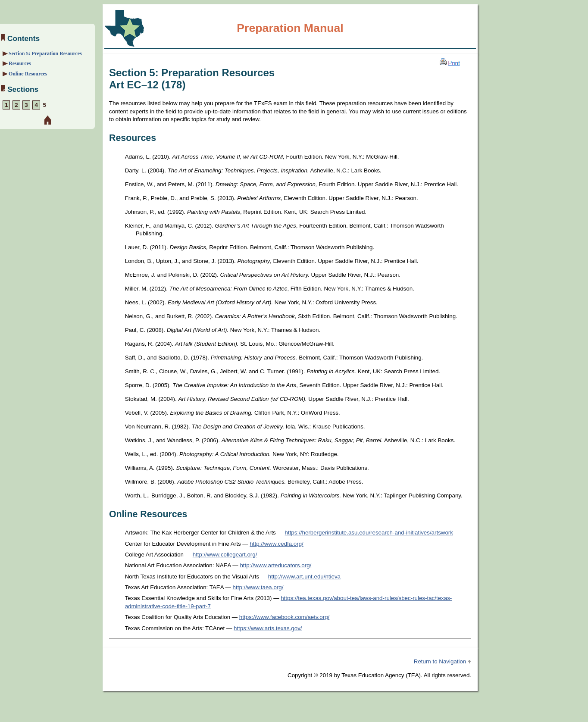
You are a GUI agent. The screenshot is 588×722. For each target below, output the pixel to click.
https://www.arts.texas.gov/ (268, 628)
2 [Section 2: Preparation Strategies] (16, 105)
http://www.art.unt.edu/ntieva (304, 577)
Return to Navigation (443, 661)
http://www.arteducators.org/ (275, 565)
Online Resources (28, 74)
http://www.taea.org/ (258, 587)
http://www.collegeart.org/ (225, 555)
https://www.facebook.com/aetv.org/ (284, 617)
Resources (20, 63)
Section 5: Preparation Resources (45, 53)
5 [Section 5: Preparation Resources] (45, 105)
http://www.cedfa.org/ (276, 544)
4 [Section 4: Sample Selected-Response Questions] (36, 105)
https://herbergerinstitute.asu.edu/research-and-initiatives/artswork (369, 533)
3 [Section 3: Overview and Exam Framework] (26, 105)
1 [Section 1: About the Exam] (6, 105)
